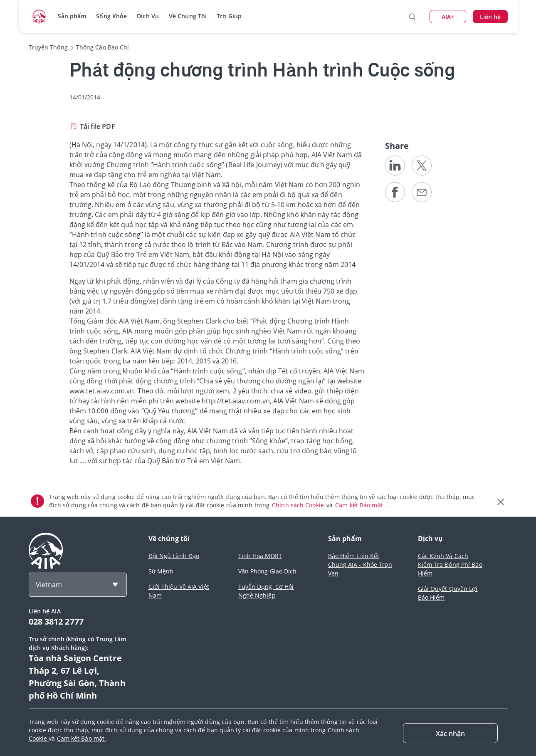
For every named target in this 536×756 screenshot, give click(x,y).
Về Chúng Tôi (188, 16)
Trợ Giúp (229, 16)
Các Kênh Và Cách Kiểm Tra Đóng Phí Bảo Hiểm (450, 565)
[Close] (450, 733)
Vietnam (49, 585)
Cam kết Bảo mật (360, 505)
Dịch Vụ (148, 16)
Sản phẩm (72, 16)
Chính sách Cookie (299, 505)
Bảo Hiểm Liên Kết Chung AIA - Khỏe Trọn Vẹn (360, 565)
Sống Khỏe (111, 16)
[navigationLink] (39, 17)
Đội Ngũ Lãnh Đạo (174, 556)
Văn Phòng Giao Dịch (268, 571)
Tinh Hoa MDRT (260, 556)
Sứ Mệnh (161, 571)
